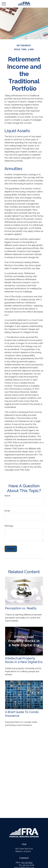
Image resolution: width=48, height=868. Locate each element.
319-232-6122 (27, 863)
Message (9, 526)
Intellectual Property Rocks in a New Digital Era (24, 660)
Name (7, 496)
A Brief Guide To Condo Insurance (22, 714)
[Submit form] (11, 549)
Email (7, 511)
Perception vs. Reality (21, 608)
